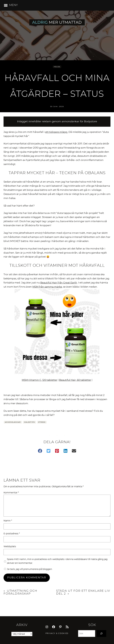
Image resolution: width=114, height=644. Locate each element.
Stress (42, 422)
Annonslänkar (13, 422)
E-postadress (12, 534)
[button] (40, 451)
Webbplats (10, 546)
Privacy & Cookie (56, 633)
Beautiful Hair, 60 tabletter (75, 380)
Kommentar (11, 493)
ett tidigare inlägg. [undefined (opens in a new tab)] (57, 132)
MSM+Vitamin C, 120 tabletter (40, 380)
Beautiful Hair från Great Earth (59, 283)
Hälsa (57, 67)
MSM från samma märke (47, 287)
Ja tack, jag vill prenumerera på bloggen (28, 569)
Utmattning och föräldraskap (20, 592)
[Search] (101, 634)
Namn (8, 521)
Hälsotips (29, 422)
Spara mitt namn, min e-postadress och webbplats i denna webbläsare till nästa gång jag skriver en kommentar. (57, 561)
